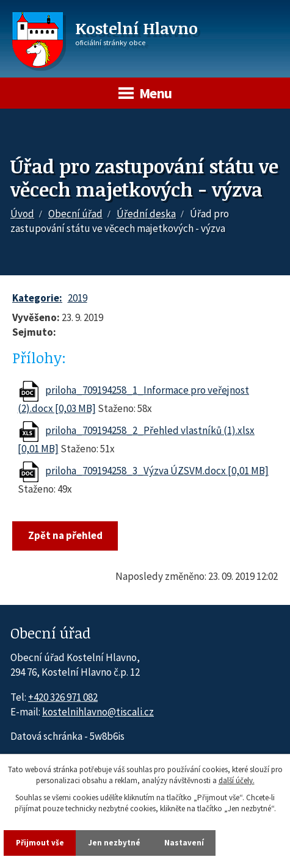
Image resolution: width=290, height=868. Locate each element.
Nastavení (184, 843)
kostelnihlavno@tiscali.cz (98, 712)
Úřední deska (146, 214)
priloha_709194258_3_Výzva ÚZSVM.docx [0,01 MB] (157, 471)
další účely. (237, 781)
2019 (78, 298)
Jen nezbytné (114, 843)
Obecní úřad (75, 214)
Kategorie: (37, 298)
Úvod (22, 214)
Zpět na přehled (65, 535)
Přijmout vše (40, 843)
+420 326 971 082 (63, 697)
